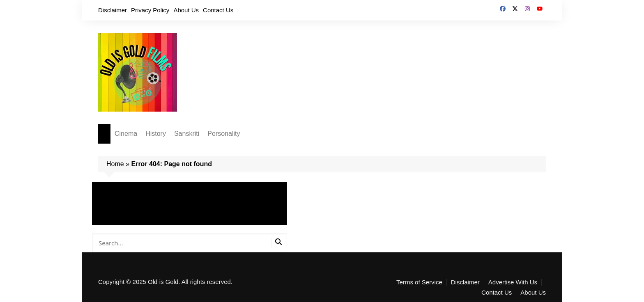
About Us (186, 10)
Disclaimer (113, 10)
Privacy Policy (150, 10)
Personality (224, 134)
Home (115, 164)
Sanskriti (187, 134)
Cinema (126, 134)
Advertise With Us (513, 282)
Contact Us (218, 10)
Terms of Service (419, 282)
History (156, 134)
